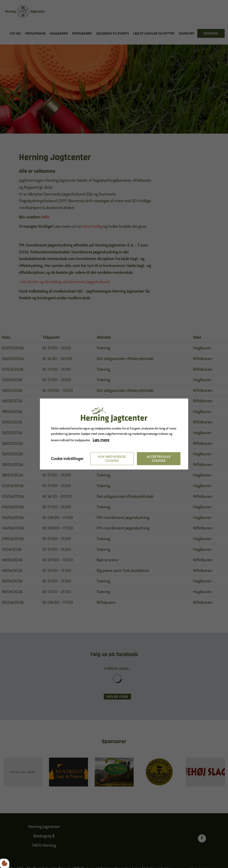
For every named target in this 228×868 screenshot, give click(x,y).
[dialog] (114, 434)
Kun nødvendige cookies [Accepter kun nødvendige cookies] (112, 459)
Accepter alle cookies (159, 459)
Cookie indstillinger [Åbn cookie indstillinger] (67, 459)
